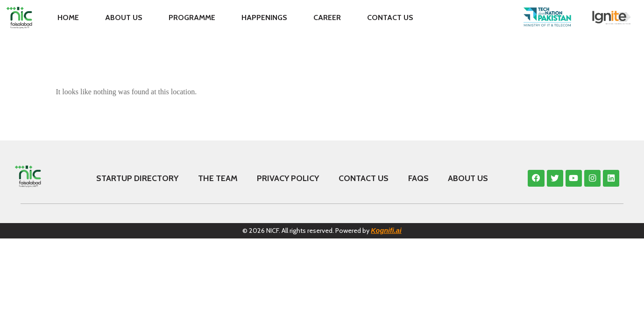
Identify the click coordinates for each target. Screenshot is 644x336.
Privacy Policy (288, 178)
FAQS (418, 178)
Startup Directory (137, 178)
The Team (218, 178)
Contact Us (390, 17)
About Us (124, 17)
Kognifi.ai (386, 231)
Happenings (264, 17)
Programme (192, 17)
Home (68, 17)
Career (327, 17)
